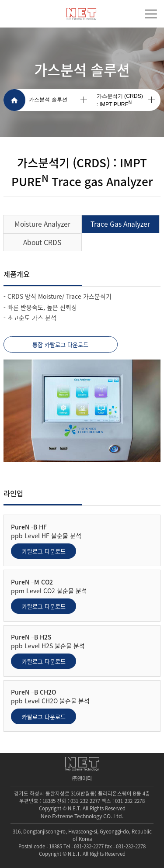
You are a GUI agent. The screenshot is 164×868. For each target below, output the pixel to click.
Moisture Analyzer (42, 224)
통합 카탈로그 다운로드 (60, 344)
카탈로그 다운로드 (44, 551)
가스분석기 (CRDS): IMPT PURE (120, 100)
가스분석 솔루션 (48, 100)
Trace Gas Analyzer (120, 224)
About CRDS (42, 242)
